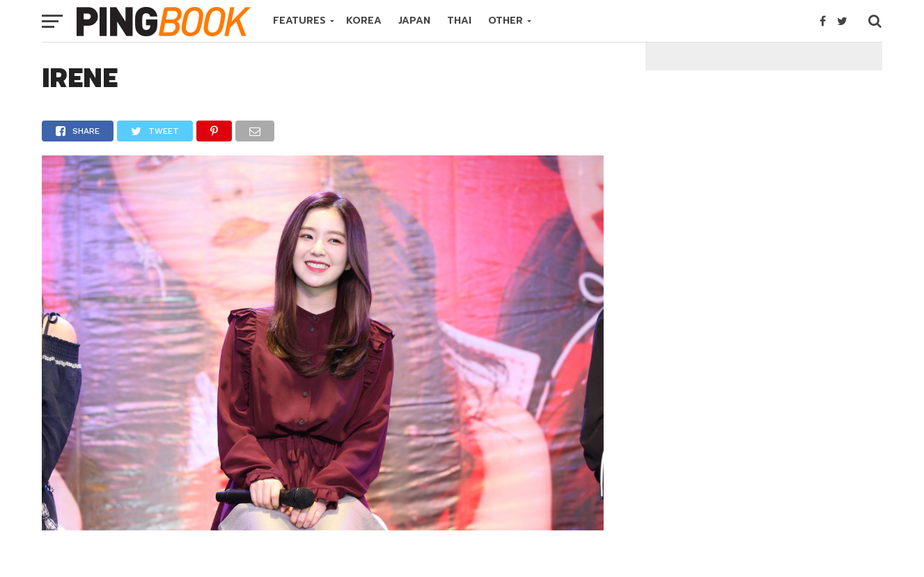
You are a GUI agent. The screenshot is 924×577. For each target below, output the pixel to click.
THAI (459, 21)
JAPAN (414, 21)
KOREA (364, 21)
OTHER (506, 21)
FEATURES (299, 21)
